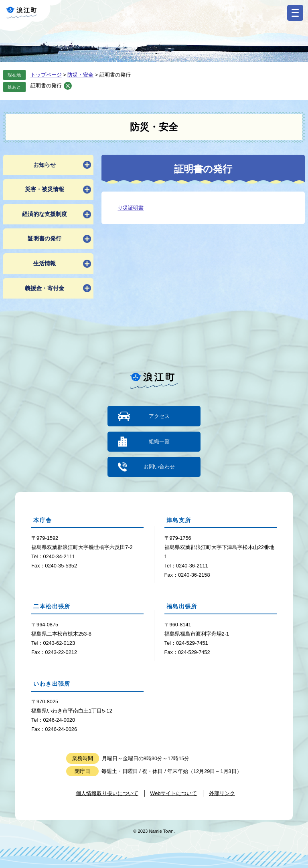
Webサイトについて (173, 793)
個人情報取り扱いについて (107, 793)
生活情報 (45, 263)
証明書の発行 (46, 86)
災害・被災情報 (45, 189)
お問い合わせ (159, 466)
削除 (68, 86)
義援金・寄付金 (45, 288)
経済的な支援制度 (45, 214)
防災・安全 (80, 75)
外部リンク (222, 793)
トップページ (46, 75)
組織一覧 (159, 441)
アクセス (159, 416)
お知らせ (45, 165)
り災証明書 (131, 208)
